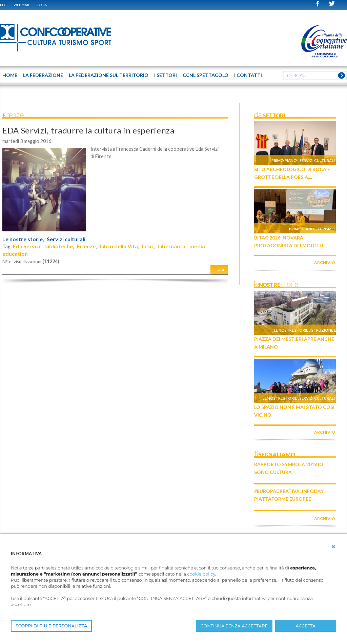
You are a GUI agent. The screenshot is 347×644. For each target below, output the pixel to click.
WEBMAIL (22, 5)
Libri (148, 246)
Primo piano (284, 160)
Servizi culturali (66, 239)
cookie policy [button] (201, 574)
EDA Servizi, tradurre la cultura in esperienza (88, 130)
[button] (333, 547)
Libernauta (171, 246)
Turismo (326, 229)
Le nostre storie (291, 330)
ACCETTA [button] (306, 626)
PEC (3, 5)
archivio (325, 262)
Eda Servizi (27, 246)
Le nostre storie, (23, 239)
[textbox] (315, 76)
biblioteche (59, 246)
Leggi (219, 270)
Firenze (86, 246)
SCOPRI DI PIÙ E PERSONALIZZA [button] (51, 626)
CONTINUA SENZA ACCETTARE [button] (234, 626)
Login (42, 5)
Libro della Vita (119, 246)
